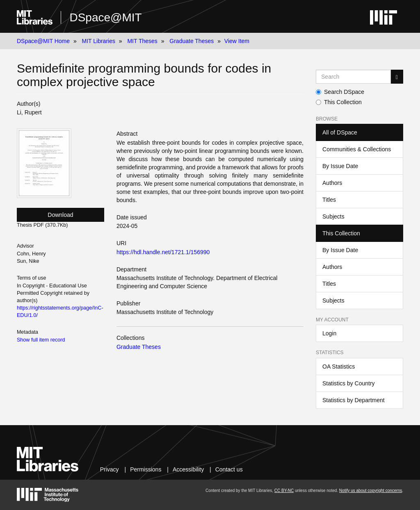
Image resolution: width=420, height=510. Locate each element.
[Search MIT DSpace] (353, 77)
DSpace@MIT (105, 17)
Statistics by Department (354, 400)
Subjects (333, 216)
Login (329, 333)
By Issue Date (340, 166)
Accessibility (188, 469)
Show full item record (41, 340)
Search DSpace (340, 92)
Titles (329, 200)
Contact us (229, 469)
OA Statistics (339, 367)
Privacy (110, 469)
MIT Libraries (99, 41)
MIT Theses (142, 41)
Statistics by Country (349, 383)
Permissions (146, 469)
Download (60, 215)
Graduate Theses (192, 41)
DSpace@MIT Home (43, 41)
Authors (332, 183)
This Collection (339, 102)
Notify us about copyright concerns (371, 491)
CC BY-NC (284, 491)
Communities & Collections (357, 149)
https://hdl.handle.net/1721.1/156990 (163, 252)
